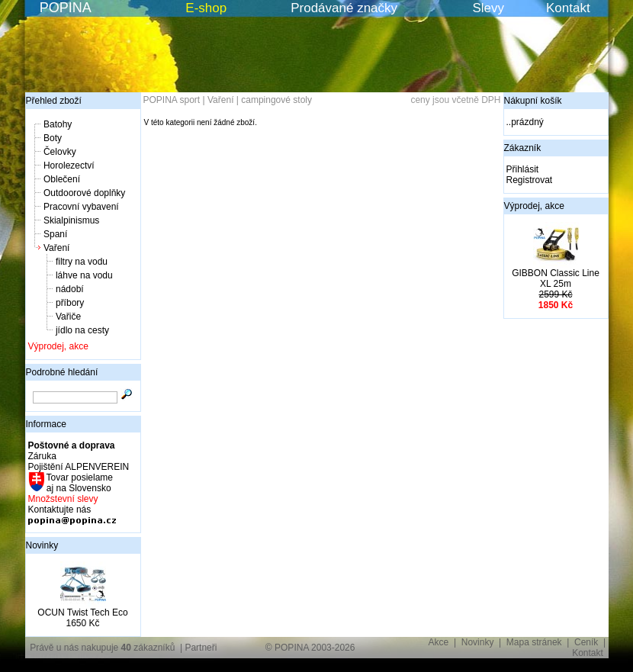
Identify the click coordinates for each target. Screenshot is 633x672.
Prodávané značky (344, 8)
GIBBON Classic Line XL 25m (556, 278)
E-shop (206, 8)
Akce (439, 642)
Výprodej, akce (58, 346)
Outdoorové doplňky (84, 193)
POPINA (66, 8)
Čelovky (60, 152)
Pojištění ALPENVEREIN (79, 467)
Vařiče (68, 317)
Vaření (56, 248)
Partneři (201, 648)
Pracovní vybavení (81, 207)
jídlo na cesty (82, 330)
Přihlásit (523, 169)
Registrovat (530, 180)
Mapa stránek (534, 642)
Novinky (42, 545)
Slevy (488, 8)
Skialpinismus (71, 220)
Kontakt (568, 8)
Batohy (58, 124)
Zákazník (523, 148)
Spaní (55, 234)
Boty (53, 138)
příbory (70, 303)
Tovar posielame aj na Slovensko (79, 483)
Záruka (42, 456)
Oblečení (62, 179)
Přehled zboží (54, 101)
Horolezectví (69, 166)
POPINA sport (172, 100)
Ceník (586, 642)
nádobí (70, 289)
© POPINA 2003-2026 (310, 648)
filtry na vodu (82, 262)
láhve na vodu (84, 275)
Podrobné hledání (62, 372)
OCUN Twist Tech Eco (82, 613)
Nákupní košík (533, 101)
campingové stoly (276, 100)
